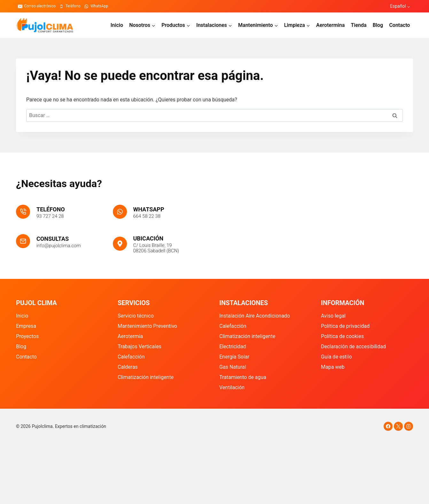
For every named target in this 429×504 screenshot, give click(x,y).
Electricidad (233, 346)
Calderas (128, 367)
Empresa (26, 326)
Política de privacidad (345, 326)
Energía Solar (234, 357)
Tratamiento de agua (243, 377)
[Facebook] (388, 426)
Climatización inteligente (146, 377)
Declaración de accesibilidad (353, 346)
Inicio (117, 25)
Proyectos (27, 336)
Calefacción (131, 357)
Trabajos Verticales (140, 346)
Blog (378, 25)
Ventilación (232, 387)
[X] (398, 426)
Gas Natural (233, 367)
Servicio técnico (136, 316)
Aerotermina (330, 25)
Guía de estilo (336, 357)
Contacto (399, 25)
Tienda (359, 25)
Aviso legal (333, 316)
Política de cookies (342, 336)
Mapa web (333, 367)
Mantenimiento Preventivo (147, 326)
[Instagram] (409, 426)
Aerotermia (130, 336)
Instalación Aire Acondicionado (255, 316)
